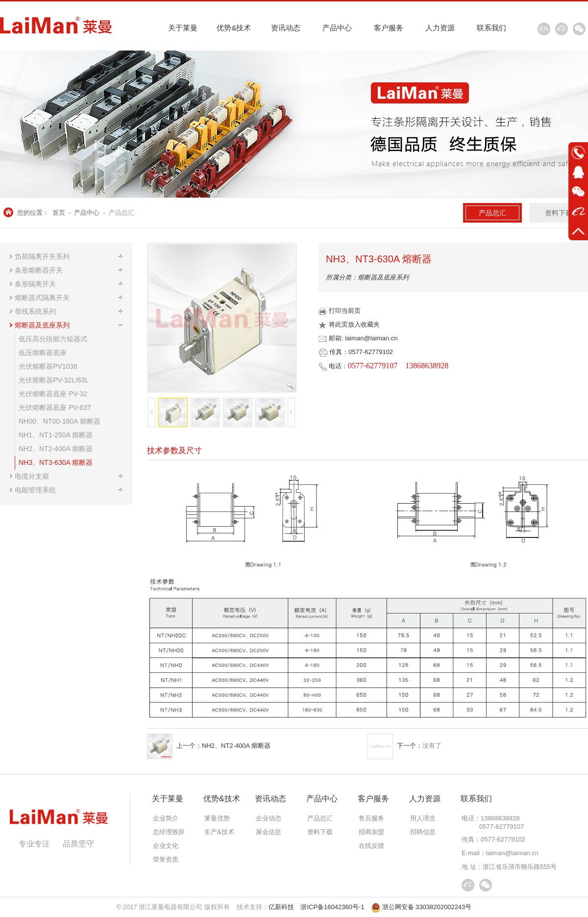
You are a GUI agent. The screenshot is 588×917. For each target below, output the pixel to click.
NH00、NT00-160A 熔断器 (60, 421)
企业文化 (166, 846)
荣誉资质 (166, 859)
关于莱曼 (183, 28)
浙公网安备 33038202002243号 (421, 907)
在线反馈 (371, 846)
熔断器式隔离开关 (42, 298)
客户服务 (389, 28)
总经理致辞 (169, 832)
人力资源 (440, 28)
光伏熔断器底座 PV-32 (53, 394)
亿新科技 (281, 907)
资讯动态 (286, 28)
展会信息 (269, 832)
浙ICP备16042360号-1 (332, 907)
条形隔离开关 (35, 284)
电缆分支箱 (32, 476)
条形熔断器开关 (39, 270)
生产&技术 (219, 832)
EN (544, 29)
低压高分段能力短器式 (53, 339)
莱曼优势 (217, 818)
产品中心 (337, 28)
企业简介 (166, 818)
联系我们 (491, 28)
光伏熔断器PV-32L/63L (54, 380)
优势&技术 (234, 28)
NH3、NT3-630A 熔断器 (56, 462)
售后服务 (371, 818)
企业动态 (269, 818)
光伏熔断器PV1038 (48, 366)
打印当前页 (340, 311)
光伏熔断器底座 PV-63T (55, 408)
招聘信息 (423, 832)
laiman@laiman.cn (512, 853)
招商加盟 (371, 832)
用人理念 (423, 818)
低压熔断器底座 (43, 353)
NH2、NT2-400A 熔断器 (56, 449)
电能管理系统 (35, 490)
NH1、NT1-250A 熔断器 (56, 435)
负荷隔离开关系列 (42, 256)
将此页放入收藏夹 (349, 324)
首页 (59, 213)
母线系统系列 (35, 311)
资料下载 (559, 213)
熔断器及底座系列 (42, 325)
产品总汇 (122, 213)
